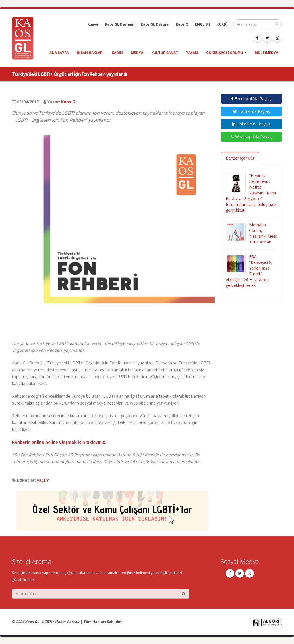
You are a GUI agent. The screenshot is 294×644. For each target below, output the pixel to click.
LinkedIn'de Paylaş (251, 124)
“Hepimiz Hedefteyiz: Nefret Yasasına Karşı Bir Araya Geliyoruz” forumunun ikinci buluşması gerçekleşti (251, 193)
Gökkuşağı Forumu (225, 53)
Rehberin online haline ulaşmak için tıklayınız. (59, 442)
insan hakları (90, 53)
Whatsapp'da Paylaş (252, 137)
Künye (93, 24)
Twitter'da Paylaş (252, 111)
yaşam (192, 53)
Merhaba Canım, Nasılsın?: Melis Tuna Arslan (263, 233)
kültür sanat (165, 53)
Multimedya (266, 53)
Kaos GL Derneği (120, 24)
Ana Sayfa (59, 53)
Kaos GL (69, 102)
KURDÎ (222, 24)
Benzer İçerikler (240, 158)
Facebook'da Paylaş (251, 99)
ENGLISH (203, 24)
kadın (117, 53)
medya (137, 53)
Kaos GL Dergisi (155, 24)
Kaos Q (182, 24)
